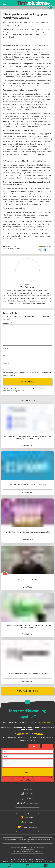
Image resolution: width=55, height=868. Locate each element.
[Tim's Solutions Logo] (32, 5)
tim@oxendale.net (24, 733)
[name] (27, 752)
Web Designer (30, 293)
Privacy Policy (31, 780)
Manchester (23, 851)
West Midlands (32, 851)
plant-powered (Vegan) (32, 291)
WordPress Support (40, 840)
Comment (8, 323)
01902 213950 (27, 793)
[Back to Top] (27, 702)
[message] (27, 763)
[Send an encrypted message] (34, 746)
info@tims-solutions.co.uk (27, 803)
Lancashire (16, 851)
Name (6, 348)
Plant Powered (30, 822)
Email (6, 356)
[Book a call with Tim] (48, 746)
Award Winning (29, 818)
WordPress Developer (11, 840)
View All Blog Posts (28, 691)
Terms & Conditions (29, 859)
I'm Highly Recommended (30, 827)
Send (27, 772)
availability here (47, 722)
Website (6, 363)
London (40, 851)
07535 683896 (28, 798)
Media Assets (16, 859)
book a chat (38, 733)
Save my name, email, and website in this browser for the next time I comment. (27, 374)
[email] (27, 756)
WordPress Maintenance (26, 840)
